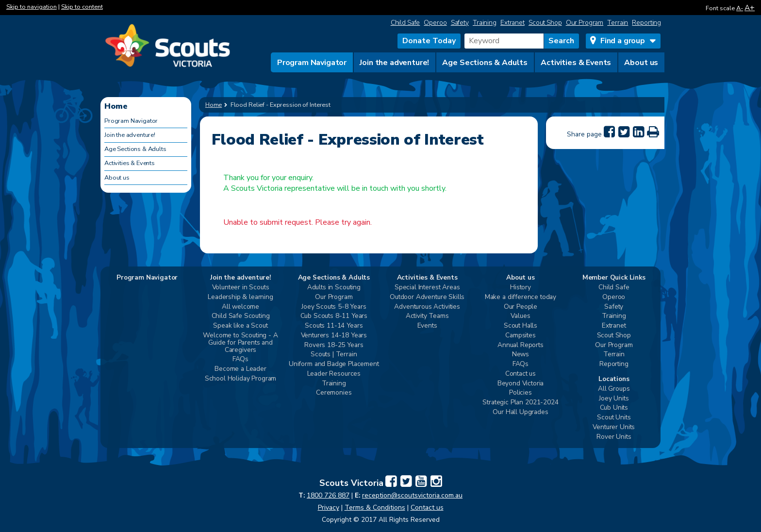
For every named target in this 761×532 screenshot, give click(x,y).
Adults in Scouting (334, 288)
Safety (460, 23)
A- (740, 8)
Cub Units (614, 408)
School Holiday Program (240, 379)
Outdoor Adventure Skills (427, 297)
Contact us (521, 374)
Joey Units (614, 399)
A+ (750, 8)
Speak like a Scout (240, 326)
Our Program (585, 23)
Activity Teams (427, 316)
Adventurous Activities (427, 307)
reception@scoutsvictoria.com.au (412, 495)
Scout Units (614, 418)
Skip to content (82, 7)
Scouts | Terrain (334, 355)
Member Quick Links (614, 278)
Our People (521, 307)
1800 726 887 (328, 495)
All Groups (614, 389)
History (521, 288)
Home (214, 105)
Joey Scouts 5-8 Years (334, 307)
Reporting (646, 23)
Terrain (618, 23)
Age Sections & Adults (485, 63)
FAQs (240, 359)
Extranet (513, 23)
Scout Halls (521, 326)
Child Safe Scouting (241, 316)
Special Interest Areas (427, 288)
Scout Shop (545, 23)
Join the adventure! (394, 63)
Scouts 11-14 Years (334, 326)
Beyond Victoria (521, 384)
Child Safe (405, 23)
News (521, 355)
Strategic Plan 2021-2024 (520, 403)
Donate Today (429, 41)
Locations (614, 379)
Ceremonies (334, 393)
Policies (521, 393)
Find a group (623, 41)
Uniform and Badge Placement (334, 364)
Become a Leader (240, 369)
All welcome (240, 307)
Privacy (329, 507)
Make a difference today (521, 297)
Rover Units (614, 437)
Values (520, 316)
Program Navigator (312, 63)
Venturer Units (614, 427)
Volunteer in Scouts (241, 288)
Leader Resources (334, 374)
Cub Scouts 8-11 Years (334, 316)
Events (427, 326)
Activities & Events (576, 63)
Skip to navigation (32, 7)
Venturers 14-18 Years (334, 336)
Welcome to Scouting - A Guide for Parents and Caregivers (240, 343)
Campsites (521, 336)
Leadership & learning (240, 297)
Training (485, 23)
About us (641, 63)
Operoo (435, 23)
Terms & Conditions (375, 507)
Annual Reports (521, 345)
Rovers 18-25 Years (334, 345)
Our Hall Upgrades (520, 412)
